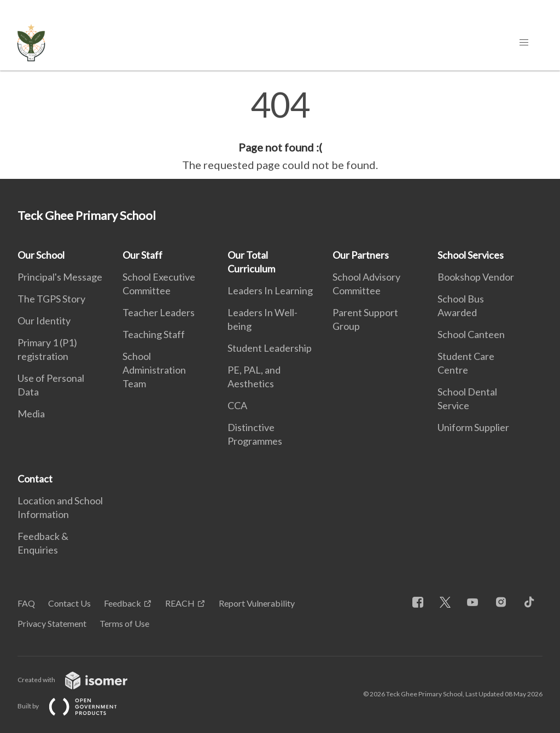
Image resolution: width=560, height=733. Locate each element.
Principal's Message (60, 277)
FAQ (26, 603)
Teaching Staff (154, 334)
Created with (81, 680)
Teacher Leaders (159, 312)
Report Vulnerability (257, 603)
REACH (180, 603)
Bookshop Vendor (476, 277)
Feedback (122, 603)
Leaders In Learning (270, 290)
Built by (76, 706)
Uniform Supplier (473, 427)
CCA (237, 405)
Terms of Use (124, 623)
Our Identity (44, 321)
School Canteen (471, 334)
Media (31, 414)
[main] (280, 130)
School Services (471, 255)
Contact (35, 479)
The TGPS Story (51, 299)
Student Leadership (270, 348)
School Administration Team (154, 370)
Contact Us (69, 603)
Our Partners (361, 255)
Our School (41, 255)
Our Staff (142, 255)
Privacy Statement (52, 623)
